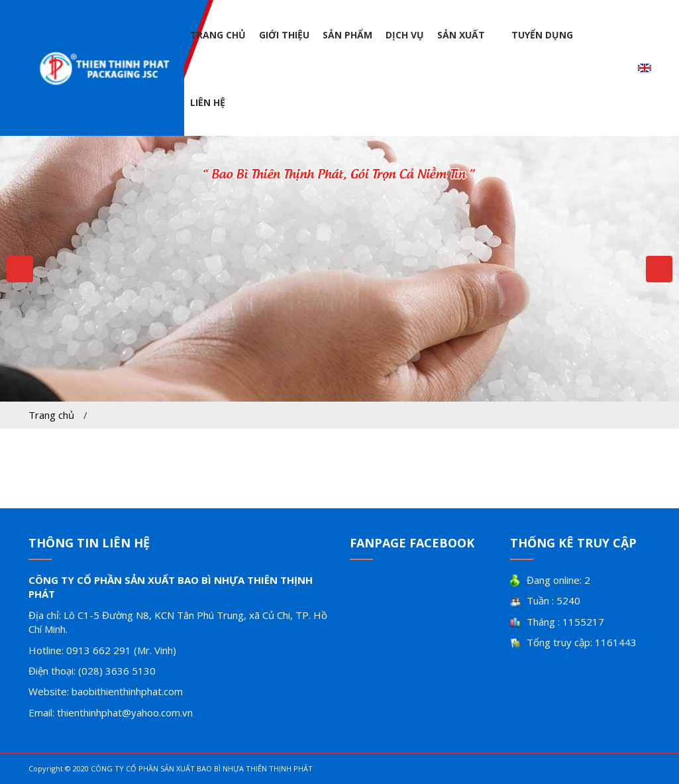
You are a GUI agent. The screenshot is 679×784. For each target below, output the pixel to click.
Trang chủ (218, 35)
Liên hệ (208, 102)
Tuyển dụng (542, 35)
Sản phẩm (347, 35)
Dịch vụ (405, 35)
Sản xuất (461, 35)
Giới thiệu (284, 35)
